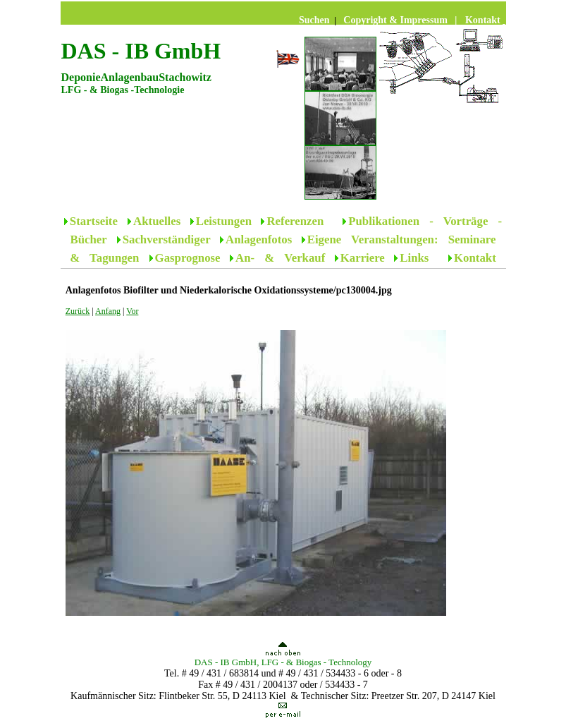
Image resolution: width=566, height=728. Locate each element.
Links (419, 258)
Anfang (108, 311)
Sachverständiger (167, 239)
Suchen (315, 20)
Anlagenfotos (259, 239)
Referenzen (295, 221)
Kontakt (475, 258)
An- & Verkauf (280, 258)
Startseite (99, 221)
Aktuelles (157, 221)
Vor (132, 311)
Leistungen (224, 221)
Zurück (78, 311)
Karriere (363, 258)
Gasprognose (188, 258)
